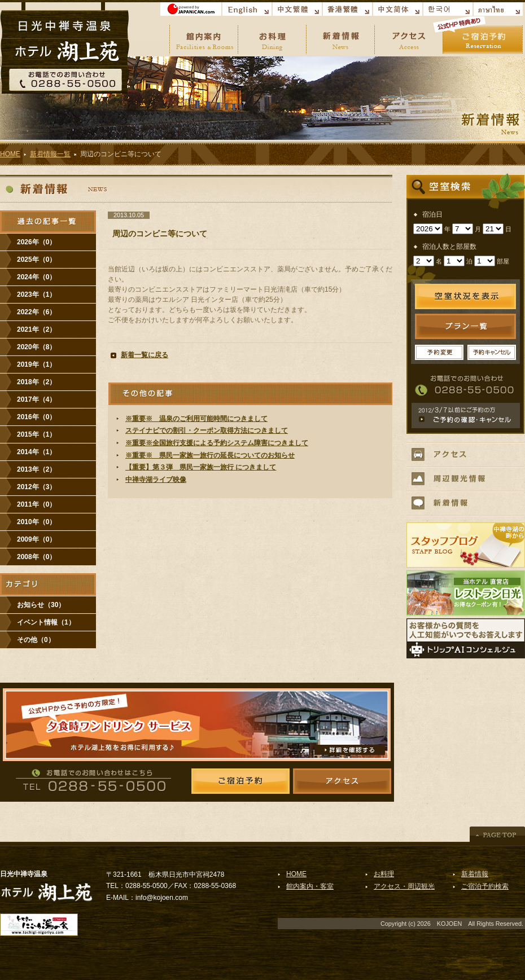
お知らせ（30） (41, 605)
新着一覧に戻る (145, 355)
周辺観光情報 (465, 479)
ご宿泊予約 (483, 37)
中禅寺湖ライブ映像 (156, 480)
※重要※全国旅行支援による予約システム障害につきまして (217, 443)
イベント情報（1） (46, 622)
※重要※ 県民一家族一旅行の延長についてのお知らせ (210, 455)
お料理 (272, 37)
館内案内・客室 (310, 886)
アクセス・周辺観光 (404, 886)
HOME (10, 154)
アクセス (408, 37)
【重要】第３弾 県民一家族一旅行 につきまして (201, 467)
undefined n (428, 229)
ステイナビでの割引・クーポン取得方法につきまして (207, 430)
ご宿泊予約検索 (485, 886)
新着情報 (340, 37)
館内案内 (204, 37)
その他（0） (36, 640)
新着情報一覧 (50, 154)
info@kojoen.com (162, 898)
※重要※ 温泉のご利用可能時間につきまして (196, 419)
